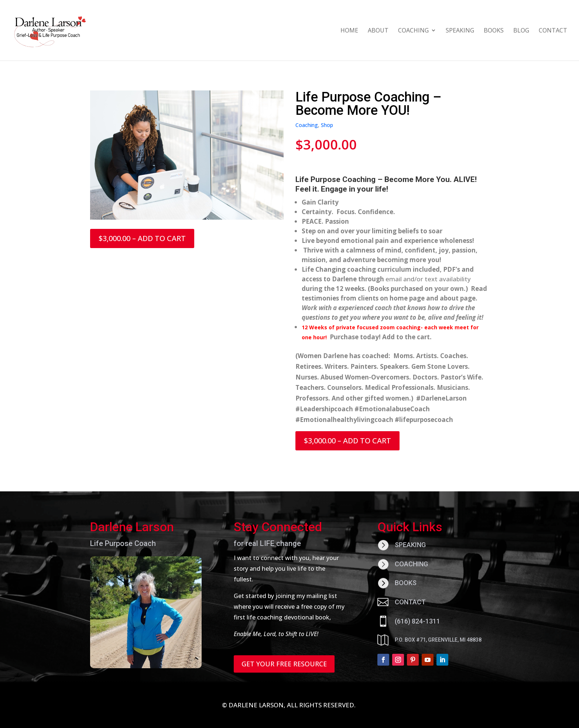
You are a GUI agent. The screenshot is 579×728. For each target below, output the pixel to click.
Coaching (307, 125)
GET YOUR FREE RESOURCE (284, 664)
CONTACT (553, 31)
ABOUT (378, 31)
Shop (327, 125)
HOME (349, 31)
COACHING (413, 31)
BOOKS (494, 31)
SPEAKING (460, 31)
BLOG (521, 31)
